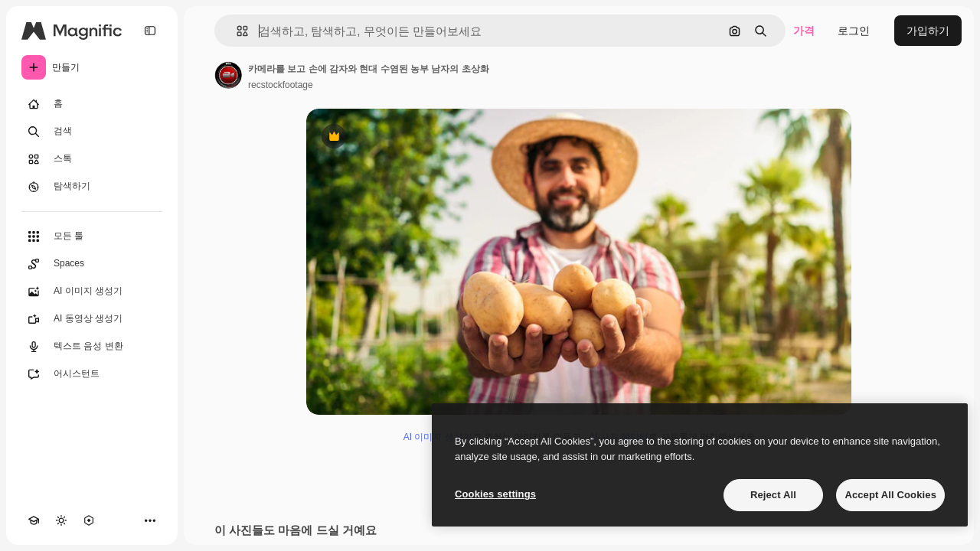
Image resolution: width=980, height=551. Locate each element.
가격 (804, 31)
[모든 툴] (92, 236)
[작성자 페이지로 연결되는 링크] (228, 75)
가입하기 (928, 31)
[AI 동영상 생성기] (92, 319)
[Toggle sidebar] (150, 31)
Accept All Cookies (890, 495)
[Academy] (34, 520)
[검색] (92, 132)
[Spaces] (92, 264)
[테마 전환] (61, 520)
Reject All (773, 495)
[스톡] (92, 159)
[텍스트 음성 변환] (92, 347)
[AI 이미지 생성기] (92, 292)
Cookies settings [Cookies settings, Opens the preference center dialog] (495, 494)
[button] (236, 31)
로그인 (854, 31)
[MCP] (89, 520)
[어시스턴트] (92, 374)
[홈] (92, 104)
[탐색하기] (92, 187)
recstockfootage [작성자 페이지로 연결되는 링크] (281, 85)
